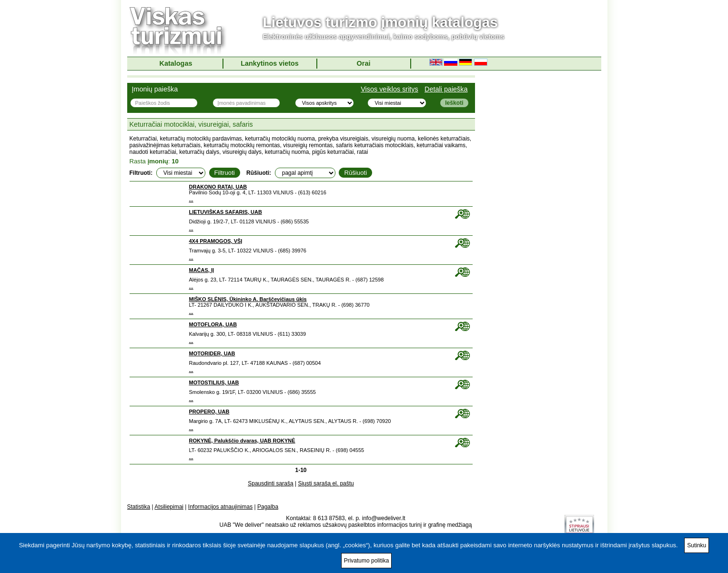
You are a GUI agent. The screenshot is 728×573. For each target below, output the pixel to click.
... (191, 200)
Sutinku (697, 545)
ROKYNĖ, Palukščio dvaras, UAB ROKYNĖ (242, 441)
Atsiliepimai (169, 507)
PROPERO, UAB (209, 412)
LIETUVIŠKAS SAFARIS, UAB (226, 212)
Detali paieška (446, 89)
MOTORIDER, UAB (212, 353)
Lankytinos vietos (270, 63)
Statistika (139, 507)
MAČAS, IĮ (202, 270)
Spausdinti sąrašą (270, 483)
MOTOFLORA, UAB (213, 324)
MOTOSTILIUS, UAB (214, 382)
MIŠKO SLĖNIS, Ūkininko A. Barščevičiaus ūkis (248, 299)
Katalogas (176, 63)
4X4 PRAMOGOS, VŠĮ (216, 241)
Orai (364, 63)
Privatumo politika (367, 561)
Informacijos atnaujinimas (220, 507)
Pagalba (268, 507)
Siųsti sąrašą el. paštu (326, 483)
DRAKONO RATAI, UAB (218, 187)
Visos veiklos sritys (389, 89)
